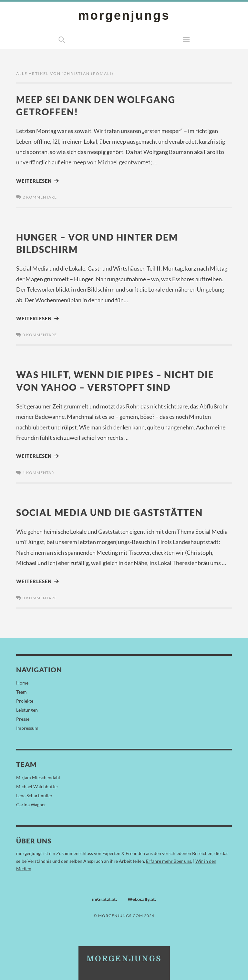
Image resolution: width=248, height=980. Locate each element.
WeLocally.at (141, 898)
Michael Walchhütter (37, 785)
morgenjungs (124, 15)
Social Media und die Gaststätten (112, 511)
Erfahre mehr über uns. (169, 860)
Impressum (27, 727)
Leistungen (27, 709)
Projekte (25, 700)
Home (22, 682)
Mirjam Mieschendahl (38, 776)
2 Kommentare (40, 197)
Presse (23, 718)
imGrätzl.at (104, 898)
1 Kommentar (38, 472)
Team (21, 691)
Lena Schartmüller (34, 794)
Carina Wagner (31, 804)
